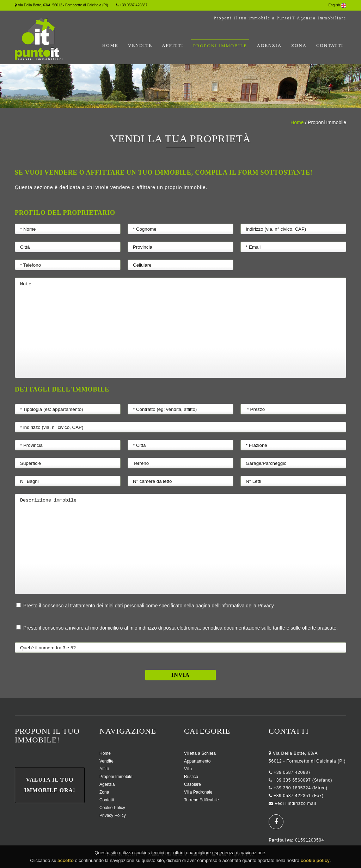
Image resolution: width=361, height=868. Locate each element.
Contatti (330, 45)
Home (110, 45)
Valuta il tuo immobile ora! (50, 785)
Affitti (173, 45)
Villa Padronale (198, 792)
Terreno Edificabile (201, 800)
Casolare (192, 784)
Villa (188, 769)
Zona (299, 45)
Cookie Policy (112, 808)
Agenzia (269, 45)
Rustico (191, 777)
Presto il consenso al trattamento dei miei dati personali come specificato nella (145, 606)
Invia (180, 675)
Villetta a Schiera (200, 753)
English (337, 5)
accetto (66, 863)
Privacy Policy (113, 815)
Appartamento (197, 761)
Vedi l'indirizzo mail (295, 803)
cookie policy (315, 863)
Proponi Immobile (220, 46)
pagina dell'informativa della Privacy (235, 606)
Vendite (140, 45)
